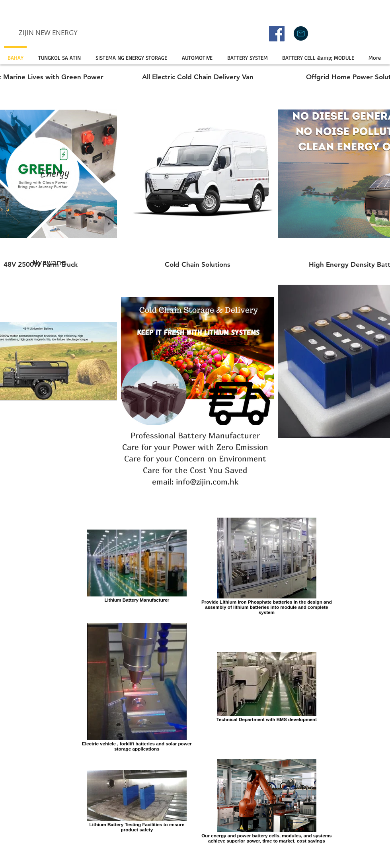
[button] (131, 54)
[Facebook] (277, 34)
